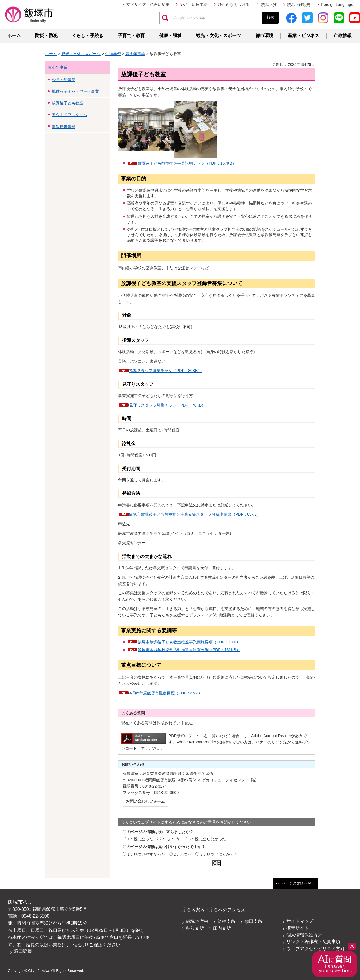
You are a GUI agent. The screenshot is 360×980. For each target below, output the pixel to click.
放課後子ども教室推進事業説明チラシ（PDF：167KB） (187, 163)
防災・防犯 (46, 36)
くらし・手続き (88, 36)
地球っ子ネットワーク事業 (75, 91)
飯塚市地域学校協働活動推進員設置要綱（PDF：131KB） (189, 650)
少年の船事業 (64, 80)
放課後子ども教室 (67, 103)
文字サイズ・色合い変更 (148, 5)
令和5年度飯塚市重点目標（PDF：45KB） (166, 693)
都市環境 (264, 36)
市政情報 (343, 36)
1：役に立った (140, 839)
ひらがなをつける (234, 5)
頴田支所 (253, 921)
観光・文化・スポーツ (219, 36)
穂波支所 (195, 928)
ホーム (14, 36)
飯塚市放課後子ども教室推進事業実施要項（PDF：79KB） (190, 642)
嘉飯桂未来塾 (64, 127)
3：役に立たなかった (207, 839)
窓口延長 (23, 951)
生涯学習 (113, 54)
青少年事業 (135, 54)
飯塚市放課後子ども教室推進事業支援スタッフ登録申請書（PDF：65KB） (195, 514)
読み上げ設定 (299, 5)
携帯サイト (298, 928)
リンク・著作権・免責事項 (313, 942)
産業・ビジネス (303, 36)
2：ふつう (171, 839)
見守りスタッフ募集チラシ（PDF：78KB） (167, 405)
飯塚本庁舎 (197, 921)
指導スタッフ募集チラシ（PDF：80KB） (165, 371)
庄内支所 (222, 928)
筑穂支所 (226, 921)
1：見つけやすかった (146, 854)
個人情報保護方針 (304, 935)
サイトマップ (300, 921)
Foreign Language (337, 5)
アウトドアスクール (69, 115)
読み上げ (269, 5)
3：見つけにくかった (219, 854)
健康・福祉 (170, 36)
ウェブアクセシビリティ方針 (316, 949)
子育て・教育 (131, 36)
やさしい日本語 (194, 5)
